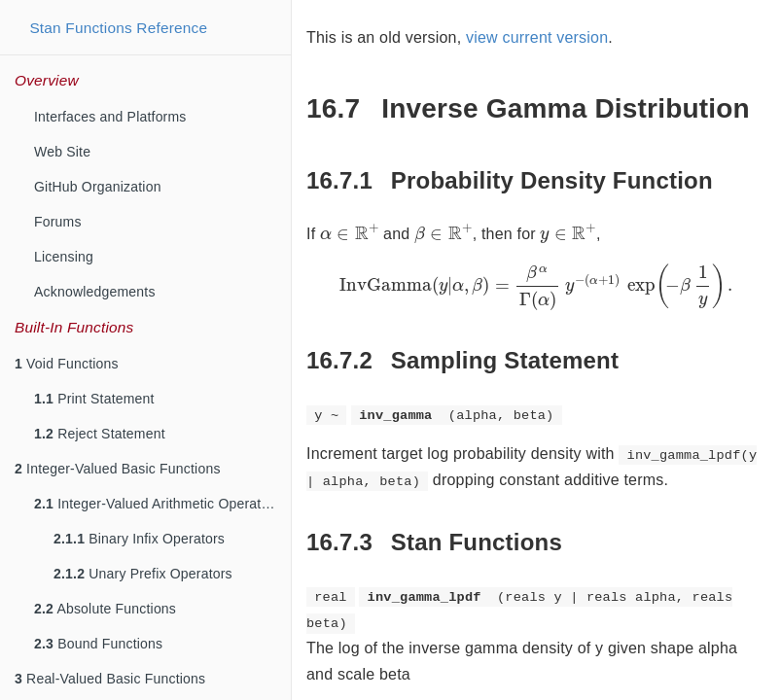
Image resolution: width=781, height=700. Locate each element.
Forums (58, 222)
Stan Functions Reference (118, 28)
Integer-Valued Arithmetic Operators (157, 504)
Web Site (62, 152)
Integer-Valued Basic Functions (118, 469)
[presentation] (350, 232)
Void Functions (67, 364)
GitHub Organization (98, 187)
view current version (537, 37)
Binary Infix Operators (139, 539)
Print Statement (94, 399)
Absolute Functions (105, 609)
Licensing (64, 257)
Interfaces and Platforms (110, 117)
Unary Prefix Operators (143, 574)
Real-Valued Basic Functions (110, 679)
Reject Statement (100, 434)
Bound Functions (98, 644)
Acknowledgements (95, 292)
